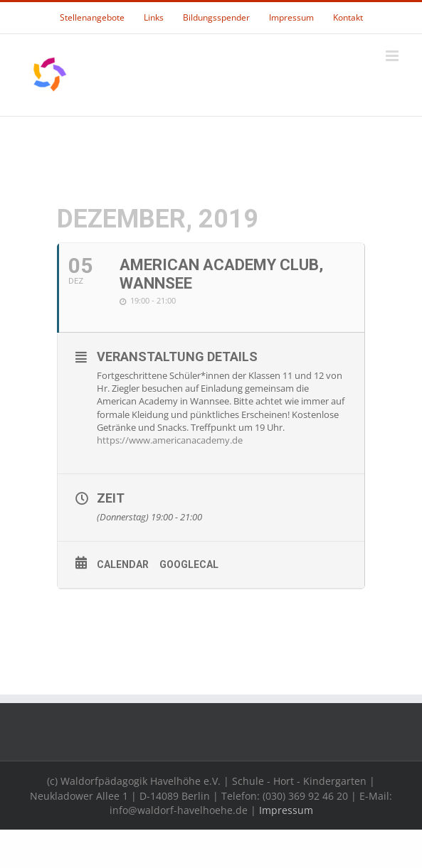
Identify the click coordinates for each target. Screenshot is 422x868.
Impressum (286, 810)
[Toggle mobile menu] (393, 56)
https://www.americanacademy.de (170, 440)
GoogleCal (189, 564)
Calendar (123, 564)
